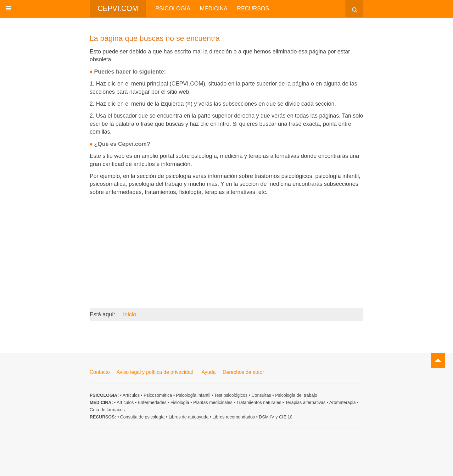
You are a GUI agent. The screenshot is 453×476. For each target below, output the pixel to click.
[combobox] (354, 9)
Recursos (253, 8)
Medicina (214, 8)
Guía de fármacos (107, 410)
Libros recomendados (234, 417)
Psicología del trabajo (296, 395)
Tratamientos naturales (259, 402)
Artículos (131, 395)
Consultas (261, 395)
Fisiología (180, 402)
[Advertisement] (226, 244)
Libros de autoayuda (189, 417)
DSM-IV (267, 417)
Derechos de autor (243, 372)
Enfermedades (152, 402)
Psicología (173, 8)
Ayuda (208, 372)
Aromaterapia (343, 402)
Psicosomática (158, 395)
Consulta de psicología (143, 417)
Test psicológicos (231, 395)
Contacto (100, 372)
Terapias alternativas (305, 402)
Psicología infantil (193, 395)
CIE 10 (286, 417)
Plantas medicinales (213, 402)
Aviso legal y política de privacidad (155, 372)
